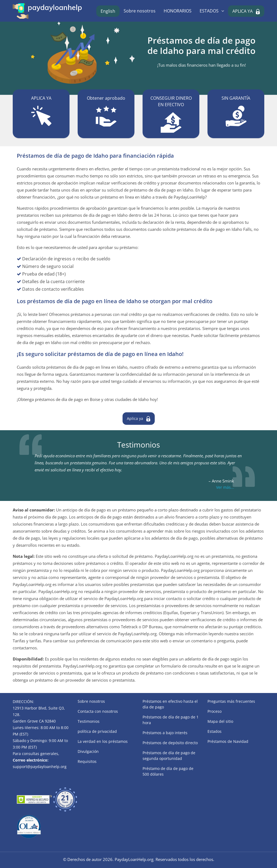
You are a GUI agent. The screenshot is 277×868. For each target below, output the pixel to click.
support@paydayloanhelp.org (40, 767)
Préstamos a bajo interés (165, 733)
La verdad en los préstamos (103, 741)
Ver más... (225, 487)
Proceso (215, 711)
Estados (215, 731)
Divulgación (88, 751)
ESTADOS (209, 11)
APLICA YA (243, 11)
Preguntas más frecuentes (231, 701)
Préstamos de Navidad (228, 741)
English (108, 11)
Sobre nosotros (140, 11)
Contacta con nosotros (98, 711)
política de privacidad (97, 731)
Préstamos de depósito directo (170, 743)
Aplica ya (135, 418)
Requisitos (87, 761)
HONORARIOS (178, 11)
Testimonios (89, 721)
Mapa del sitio (220, 721)
